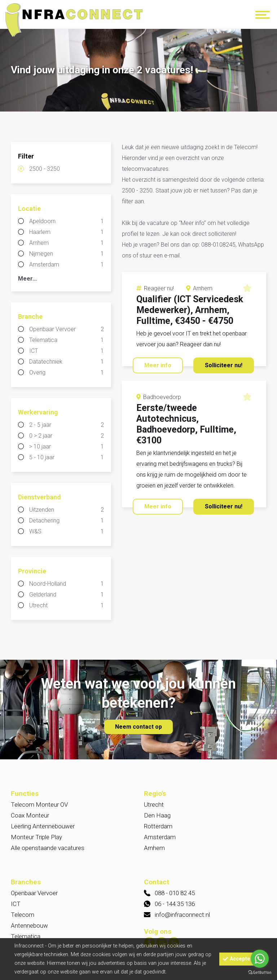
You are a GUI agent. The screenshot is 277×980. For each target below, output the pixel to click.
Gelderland (67, 595)
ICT (67, 351)
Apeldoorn (67, 221)
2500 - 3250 (45, 169)
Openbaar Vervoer (67, 329)
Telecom (23, 915)
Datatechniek (67, 362)
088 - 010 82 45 (175, 893)
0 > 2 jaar (67, 436)
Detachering (67, 521)
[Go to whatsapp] (260, 959)
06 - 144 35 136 (175, 904)
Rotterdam (158, 826)
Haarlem (67, 232)
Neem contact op (138, 727)
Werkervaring (38, 412)
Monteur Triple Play (36, 837)
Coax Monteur (30, 815)
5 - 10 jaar (67, 458)
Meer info (158, 365)
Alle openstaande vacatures (48, 848)
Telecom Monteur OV (39, 805)
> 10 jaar (67, 447)
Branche (30, 316)
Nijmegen (67, 254)
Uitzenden (67, 510)
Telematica (67, 340)
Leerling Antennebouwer (43, 826)
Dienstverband (39, 497)
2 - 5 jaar (67, 425)
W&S (67, 532)
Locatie (29, 209)
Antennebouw (29, 925)
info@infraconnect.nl (182, 915)
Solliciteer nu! (224, 365)
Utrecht (67, 606)
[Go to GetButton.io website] (260, 973)
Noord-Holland (67, 584)
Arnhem (67, 243)
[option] (138, 71)
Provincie (32, 571)
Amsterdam (67, 265)
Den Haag (157, 815)
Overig (67, 373)
